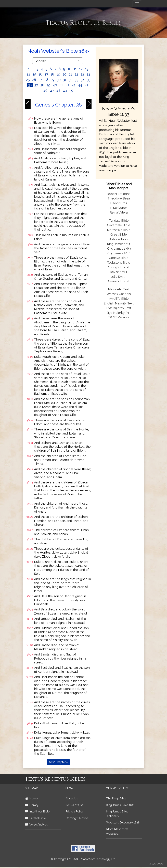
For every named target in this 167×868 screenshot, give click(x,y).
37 (36, 85)
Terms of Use (75, 805)
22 (76, 74)
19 (58, 74)
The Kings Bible (116, 798)
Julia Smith (119, 277)
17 (46, 74)
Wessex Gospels (119, 294)
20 (65, 74)
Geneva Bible (119, 258)
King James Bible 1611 (120, 805)
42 (67, 85)
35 (89, 80)
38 (42, 85)
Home (31, 798)
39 (48, 85)
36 (30, 85)
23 (82, 74)
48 (58, 91)
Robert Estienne (119, 194)
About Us (72, 798)
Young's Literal (119, 267)
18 (52, 74)
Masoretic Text (119, 289)
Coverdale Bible (119, 225)
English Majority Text (119, 303)
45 (87, 85)
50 (71, 91)
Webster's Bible (119, 263)
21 (70, 74)
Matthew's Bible (119, 230)
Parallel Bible (36, 818)
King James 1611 (119, 244)
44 (80, 85)
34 (83, 80)
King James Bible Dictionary (117, 814)
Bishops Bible (119, 239)
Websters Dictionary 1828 (123, 822)
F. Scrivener (119, 208)
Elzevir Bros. (119, 203)
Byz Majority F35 (119, 313)
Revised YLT (119, 272)
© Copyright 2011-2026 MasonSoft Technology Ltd (83, 859)
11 (75, 69)
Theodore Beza (119, 198)
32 (71, 80)
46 (45, 91)
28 (46, 80)
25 (28, 80)
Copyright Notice (77, 818)
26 (34, 80)
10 (69, 69)
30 (59, 80)
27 (40, 80)
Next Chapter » (58, 762)
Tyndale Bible (119, 221)
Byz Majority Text (119, 308)
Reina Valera (119, 212)
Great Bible (119, 234)
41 (61, 85)
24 (88, 74)
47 (52, 91)
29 (53, 80)
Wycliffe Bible (119, 299)
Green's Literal (119, 281)
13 (87, 69)
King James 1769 (119, 248)
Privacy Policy (75, 811)
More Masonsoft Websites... (117, 831)
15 (34, 74)
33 (76, 80)
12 (81, 69)
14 (28, 74)
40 (55, 85)
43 (74, 85)
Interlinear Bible (37, 811)
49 (65, 91)
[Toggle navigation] (137, 4)
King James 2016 (119, 253)
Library (32, 805)
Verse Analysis (36, 824)
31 (65, 80)
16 (40, 74)
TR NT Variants (119, 317)
